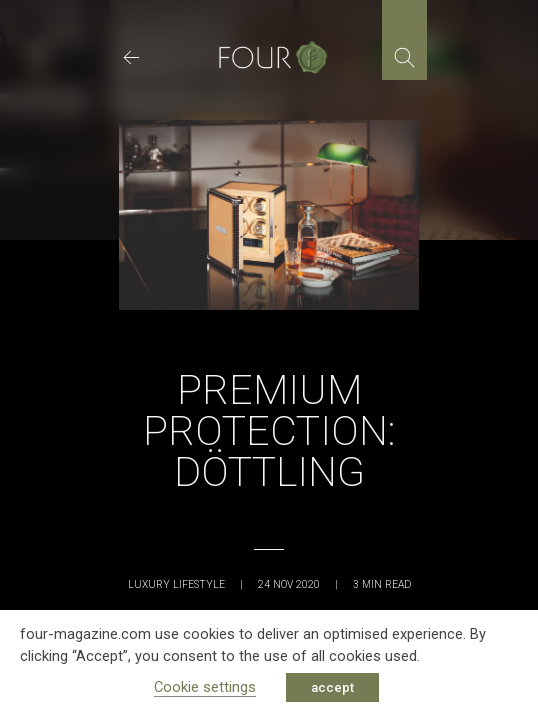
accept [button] (332, 687)
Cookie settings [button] (205, 687)
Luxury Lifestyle (176, 584)
